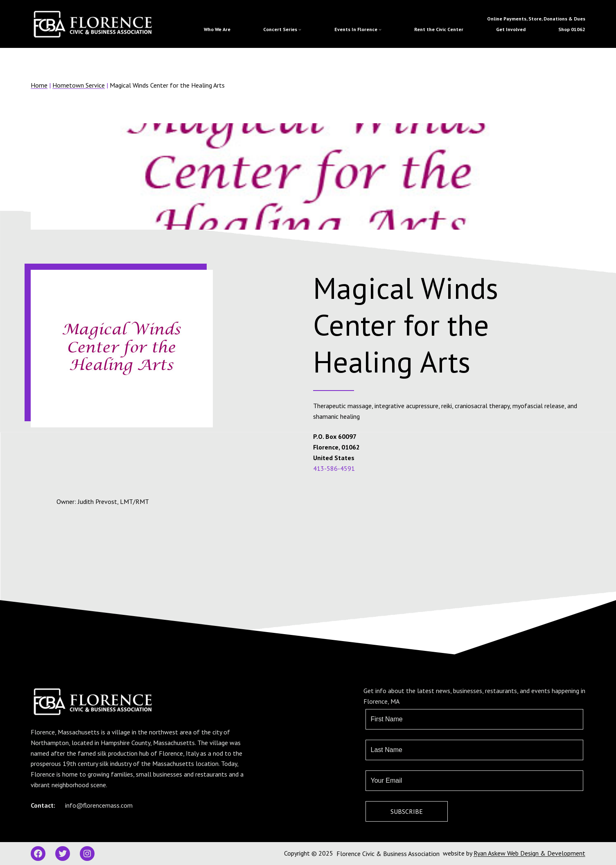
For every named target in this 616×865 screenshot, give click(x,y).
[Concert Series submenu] (300, 29)
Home (39, 85)
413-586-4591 (334, 468)
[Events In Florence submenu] (380, 29)
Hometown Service (79, 85)
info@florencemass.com (99, 805)
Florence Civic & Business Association (388, 854)
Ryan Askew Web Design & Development (529, 853)
